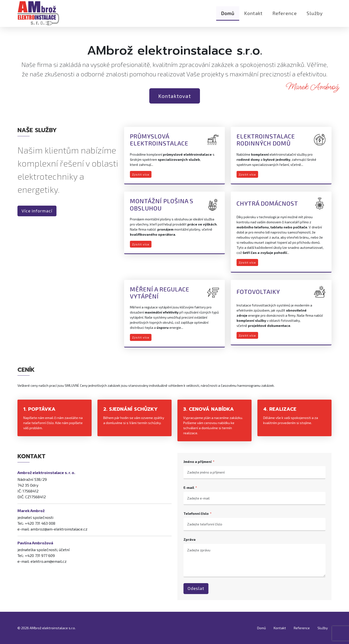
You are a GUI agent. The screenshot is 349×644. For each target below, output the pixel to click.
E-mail (189, 487)
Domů (228, 16)
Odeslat (196, 588)
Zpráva (190, 539)
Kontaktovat (175, 96)
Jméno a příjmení (198, 462)
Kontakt (253, 16)
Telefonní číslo (196, 513)
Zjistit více (141, 174)
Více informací (37, 211)
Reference (285, 16)
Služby (315, 16)
